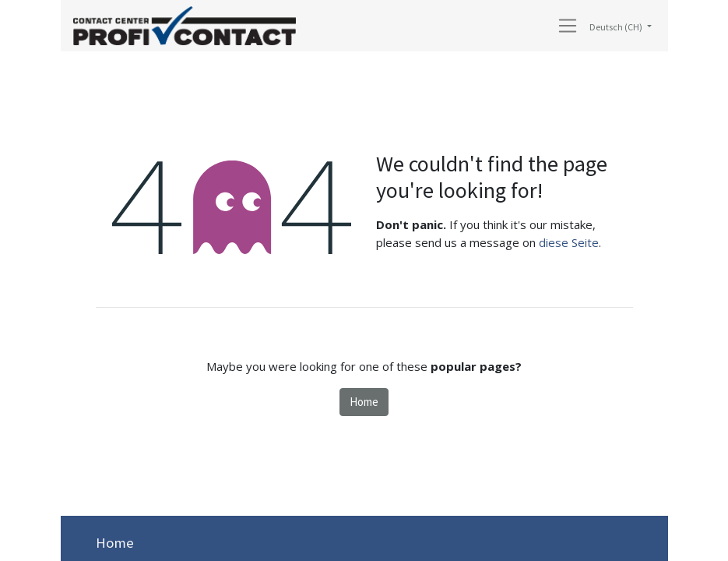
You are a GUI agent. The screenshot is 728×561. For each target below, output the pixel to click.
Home (364, 402)
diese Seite (569, 242)
